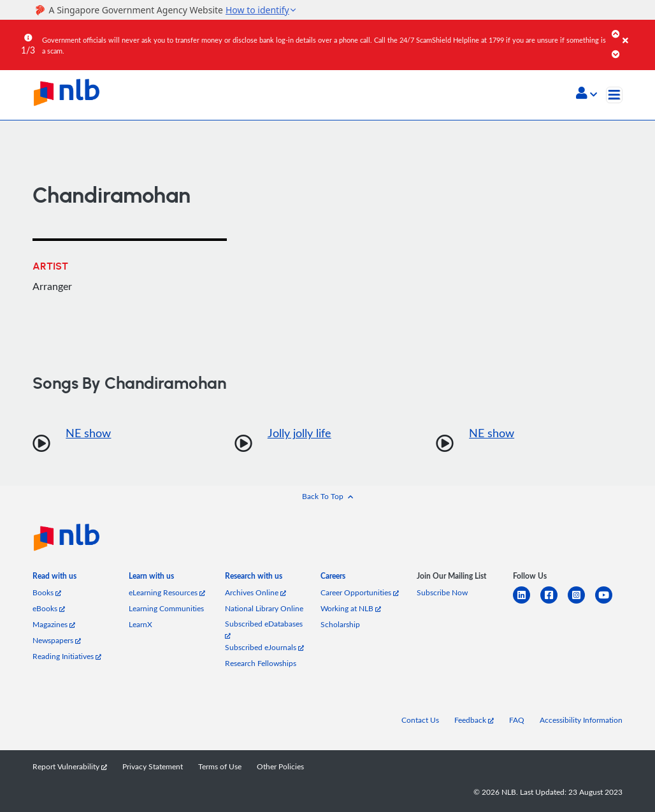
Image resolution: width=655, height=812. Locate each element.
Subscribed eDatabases (264, 629)
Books (47, 592)
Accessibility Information (581, 720)
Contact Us (420, 720)
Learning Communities (166, 608)
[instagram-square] (581, 603)
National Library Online (264, 608)
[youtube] (609, 603)
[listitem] (54, 578)
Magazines (54, 624)
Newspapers (57, 640)
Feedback (474, 720)
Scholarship (340, 624)
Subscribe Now (442, 592)
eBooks (49, 608)
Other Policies (280, 766)
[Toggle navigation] (614, 95)
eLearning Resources (167, 592)
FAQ (517, 720)
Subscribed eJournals (264, 647)
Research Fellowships (261, 663)
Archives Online (256, 592)
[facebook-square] (554, 603)
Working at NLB (351, 608)
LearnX (140, 624)
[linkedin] (527, 603)
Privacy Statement (153, 766)
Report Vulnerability (70, 766)
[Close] (637, 31)
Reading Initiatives (67, 656)
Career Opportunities (360, 592)
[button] (587, 94)
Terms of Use (220, 766)
